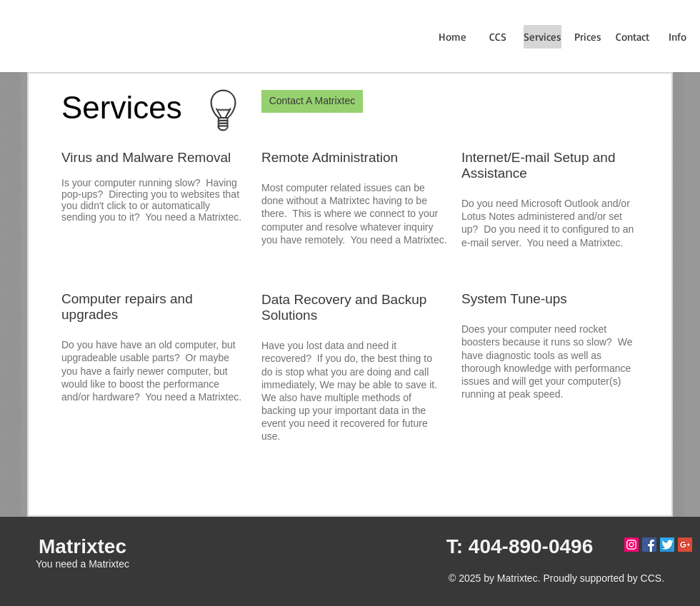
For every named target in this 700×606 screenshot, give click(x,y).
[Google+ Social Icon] (685, 545)
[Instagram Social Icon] (631, 545)
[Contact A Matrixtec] (312, 101)
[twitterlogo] (667, 545)
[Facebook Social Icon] (649, 545)
